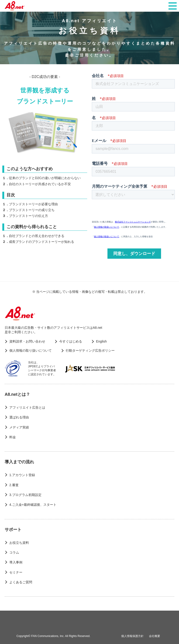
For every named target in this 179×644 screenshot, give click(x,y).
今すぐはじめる (71, 341)
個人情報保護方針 (132, 636)
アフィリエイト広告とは (27, 407)
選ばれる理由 (19, 417)
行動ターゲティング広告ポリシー (90, 350)
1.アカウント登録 (22, 475)
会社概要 (155, 636)
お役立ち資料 (19, 543)
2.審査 (14, 485)
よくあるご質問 (21, 582)
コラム (14, 552)
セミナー (16, 572)
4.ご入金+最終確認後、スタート (33, 505)
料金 (13, 437)
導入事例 (16, 562)
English (101, 341)
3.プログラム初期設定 (25, 495)
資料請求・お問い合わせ (27, 341)
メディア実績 (19, 427)
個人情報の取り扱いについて (31, 350)
